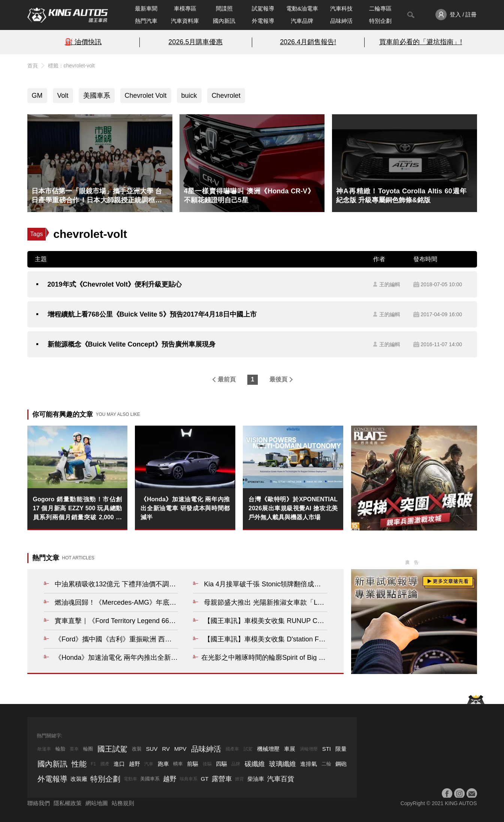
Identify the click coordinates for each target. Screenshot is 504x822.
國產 (105, 764)
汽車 (149, 764)
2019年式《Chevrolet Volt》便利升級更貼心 (115, 284)
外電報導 (263, 21)
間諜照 (224, 8)
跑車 (163, 764)
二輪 (326, 764)
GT (205, 779)
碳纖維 (255, 764)
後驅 (207, 764)
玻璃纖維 (283, 764)
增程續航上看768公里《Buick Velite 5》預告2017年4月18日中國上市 (152, 314)
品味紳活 (341, 21)
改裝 (137, 749)
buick (189, 96)
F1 (93, 764)
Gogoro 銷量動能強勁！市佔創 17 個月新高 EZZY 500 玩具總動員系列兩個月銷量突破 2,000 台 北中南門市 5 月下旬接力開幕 (78, 509)
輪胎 (60, 749)
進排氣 (309, 764)
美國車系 (97, 96)
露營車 (222, 779)
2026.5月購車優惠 (196, 42)
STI (327, 749)
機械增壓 (268, 749)
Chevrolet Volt (146, 96)
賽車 (74, 749)
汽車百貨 (281, 779)
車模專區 (185, 8)
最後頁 (278, 379)
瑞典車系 (188, 779)
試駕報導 (263, 8)
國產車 (232, 749)
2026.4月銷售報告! (308, 42)
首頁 (33, 66)
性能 (79, 764)
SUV (152, 749)
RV (166, 749)
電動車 (130, 779)
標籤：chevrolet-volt (71, 66)
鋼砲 (341, 764)
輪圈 (88, 749)
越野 (135, 764)
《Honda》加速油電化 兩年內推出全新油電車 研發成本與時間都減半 (185, 508)
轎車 (178, 764)
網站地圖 (97, 803)
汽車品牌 (302, 21)
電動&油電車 (302, 8)
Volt (63, 96)
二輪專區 (380, 8)
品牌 (236, 764)
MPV (180, 749)
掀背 (239, 779)
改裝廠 (79, 779)
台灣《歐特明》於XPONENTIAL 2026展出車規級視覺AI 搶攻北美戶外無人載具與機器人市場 (293, 508)
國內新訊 (224, 21)
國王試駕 (112, 749)
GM (37, 96)
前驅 (193, 764)
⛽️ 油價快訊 (83, 42)
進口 (119, 764)
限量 (341, 749)
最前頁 (227, 379)
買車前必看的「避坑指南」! (421, 42)
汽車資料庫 (185, 21)
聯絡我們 (39, 803)
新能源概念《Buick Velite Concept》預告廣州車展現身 (132, 344)
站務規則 (123, 803)
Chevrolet (226, 96)
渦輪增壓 (309, 749)
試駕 (248, 749)
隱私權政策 (68, 803)
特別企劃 (380, 21)
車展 (290, 749)
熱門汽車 (146, 21)
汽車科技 (341, 8)
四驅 (221, 764)
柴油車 (256, 779)
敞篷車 (44, 749)
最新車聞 (146, 8)
